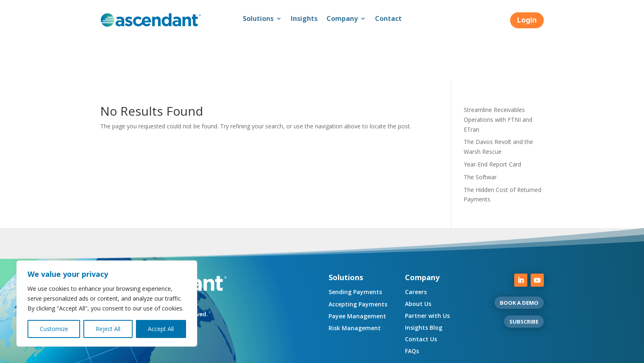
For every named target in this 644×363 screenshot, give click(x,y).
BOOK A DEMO (519, 256)
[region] (107, 304)
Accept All (161, 329)
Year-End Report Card (492, 118)
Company (342, 19)
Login (527, 20)
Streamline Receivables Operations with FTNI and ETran (498, 73)
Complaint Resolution (335, 354)
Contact (388, 19)
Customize (54, 329)
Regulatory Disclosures (197, 354)
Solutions (258, 19)
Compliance (116, 354)
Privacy (149, 354)
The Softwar (480, 131)
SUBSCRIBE (524, 275)
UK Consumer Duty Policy (267, 354)
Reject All (108, 329)
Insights (304, 19)
